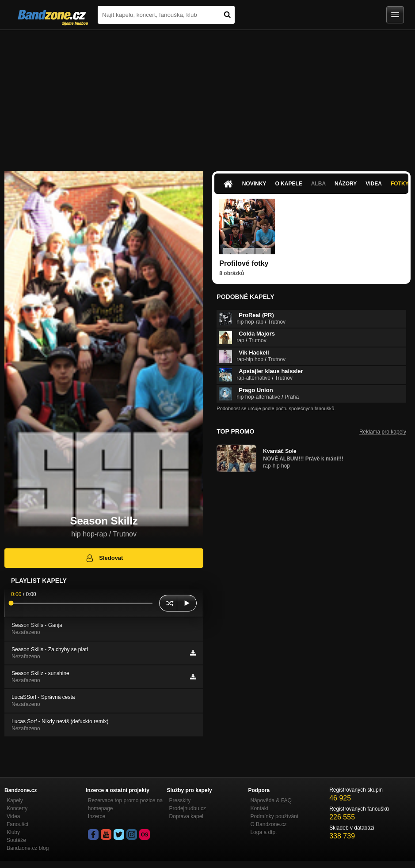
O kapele (288, 184)
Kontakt (259, 808)
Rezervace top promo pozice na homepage (125, 804)
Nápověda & (271, 800)
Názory (346, 184)
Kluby (13, 832)
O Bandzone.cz (268, 824)
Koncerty (17, 808)
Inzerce (97, 816)
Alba (318, 184)
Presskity (180, 800)
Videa (374, 184)
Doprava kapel (186, 816)
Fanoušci (17, 824)
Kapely (15, 800)
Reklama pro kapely (383, 432)
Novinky (254, 184)
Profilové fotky (244, 263)
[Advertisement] (207, 96)
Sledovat (104, 558)
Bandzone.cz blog (28, 848)
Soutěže (16, 840)
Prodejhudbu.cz (188, 808)
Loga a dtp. (263, 832)
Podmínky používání (274, 816)
